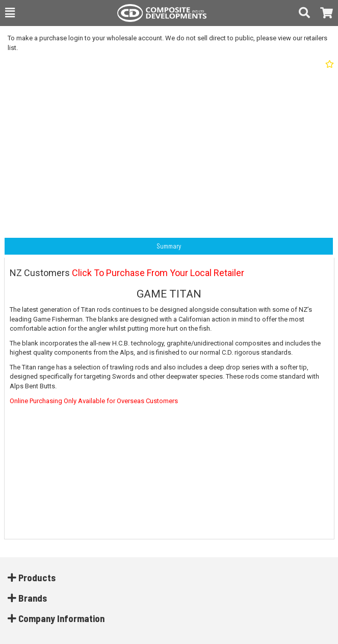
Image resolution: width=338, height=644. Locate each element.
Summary (169, 246)
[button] (10, 13)
